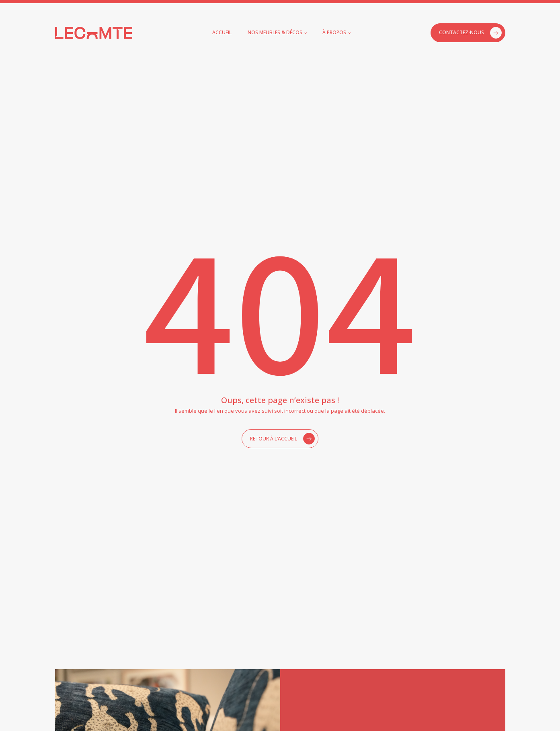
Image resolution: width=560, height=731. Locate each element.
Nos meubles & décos (275, 32)
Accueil (222, 32)
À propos (334, 32)
